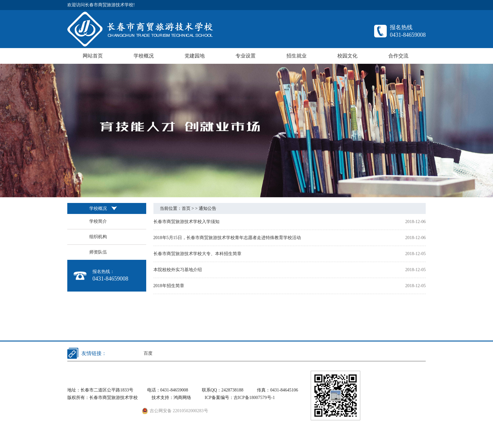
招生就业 (296, 56)
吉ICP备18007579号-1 (254, 398)
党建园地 (195, 56)
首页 (186, 208)
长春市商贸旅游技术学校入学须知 (186, 222)
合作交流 (398, 56)
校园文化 (347, 56)
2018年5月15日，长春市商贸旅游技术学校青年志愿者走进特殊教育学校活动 (227, 238)
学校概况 (144, 56)
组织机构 (98, 237)
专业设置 (246, 56)
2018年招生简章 (169, 286)
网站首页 (93, 56)
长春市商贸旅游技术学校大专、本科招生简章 (197, 254)
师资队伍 (98, 252)
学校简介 (98, 221)
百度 (148, 353)
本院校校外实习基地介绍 (178, 270)
